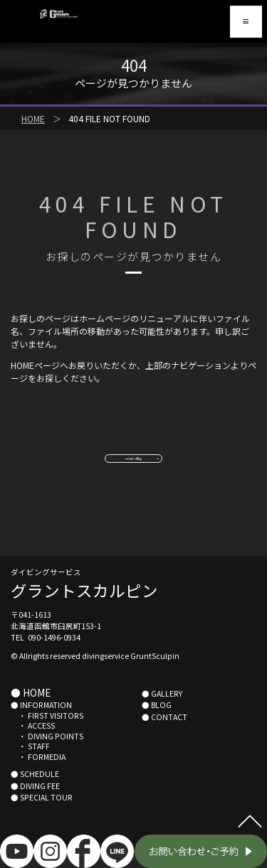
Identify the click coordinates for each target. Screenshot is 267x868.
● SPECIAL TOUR (42, 816)
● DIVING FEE (35, 804)
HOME (33, 118)
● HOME (31, 711)
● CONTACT (164, 735)
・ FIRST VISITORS (47, 734)
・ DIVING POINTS (47, 755)
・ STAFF (30, 765)
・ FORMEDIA (38, 776)
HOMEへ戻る (133, 467)
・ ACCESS (33, 745)
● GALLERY (162, 712)
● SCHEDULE (35, 793)
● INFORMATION (41, 724)
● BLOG (157, 724)
